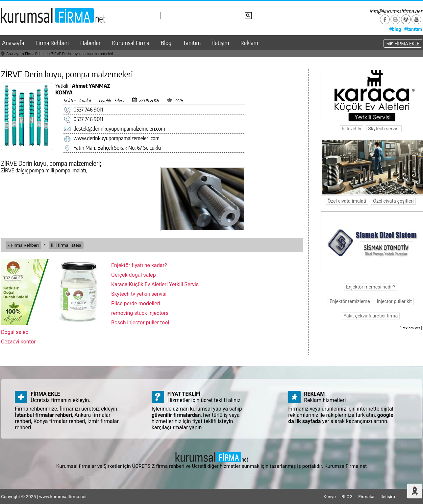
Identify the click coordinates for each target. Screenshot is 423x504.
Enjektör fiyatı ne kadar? (139, 265)
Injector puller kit (394, 302)
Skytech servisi (384, 129)
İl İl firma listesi (66, 245)
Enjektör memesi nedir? (371, 287)
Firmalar (366, 496)
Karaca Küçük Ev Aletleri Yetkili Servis (155, 284)
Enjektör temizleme (350, 302)
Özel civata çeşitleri (393, 201)
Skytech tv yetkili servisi (139, 294)
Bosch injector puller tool (140, 323)
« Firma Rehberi (23, 245)
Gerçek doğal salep (134, 275)
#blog (395, 29)
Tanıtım (192, 43)
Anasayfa (13, 43)
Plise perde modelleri (136, 303)
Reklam (249, 43)
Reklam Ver (411, 328)
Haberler (90, 43)
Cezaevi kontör (18, 342)
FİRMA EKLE (403, 43)
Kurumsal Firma (131, 43)
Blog (166, 43)
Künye (330, 496)
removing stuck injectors (140, 313)
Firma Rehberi (52, 43)
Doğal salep (15, 332)
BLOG (347, 496)
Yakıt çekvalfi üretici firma (371, 316)
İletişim (221, 43)
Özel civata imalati (347, 201)
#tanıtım (413, 29)
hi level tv (351, 129)
